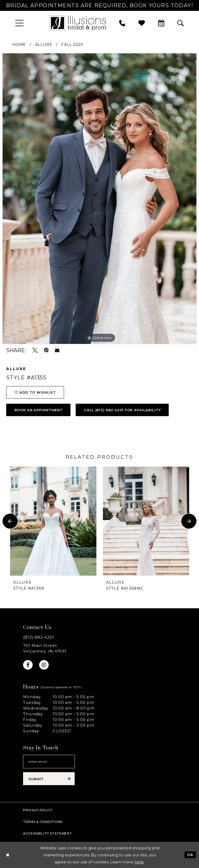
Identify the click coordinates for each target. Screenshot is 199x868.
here (139, 862)
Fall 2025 (72, 44)
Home (19, 44)
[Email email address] (49, 762)
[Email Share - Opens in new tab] (57, 350)
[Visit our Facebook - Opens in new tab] (28, 665)
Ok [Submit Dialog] (190, 855)
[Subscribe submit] (49, 779)
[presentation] (53, 521)
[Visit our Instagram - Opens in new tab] (44, 665)
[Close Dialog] (8, 855)
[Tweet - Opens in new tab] (35, 350)
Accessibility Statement (48, 833)
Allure (44, 44)
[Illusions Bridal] (78, 23)
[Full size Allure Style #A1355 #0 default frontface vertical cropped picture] (99, 199)
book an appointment (39, 410)
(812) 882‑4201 (39, 637)
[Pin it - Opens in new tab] (46, 350)
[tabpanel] (99, 199)
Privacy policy (38, 810)
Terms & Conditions (43, 822)
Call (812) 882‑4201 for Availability (122, 410)
